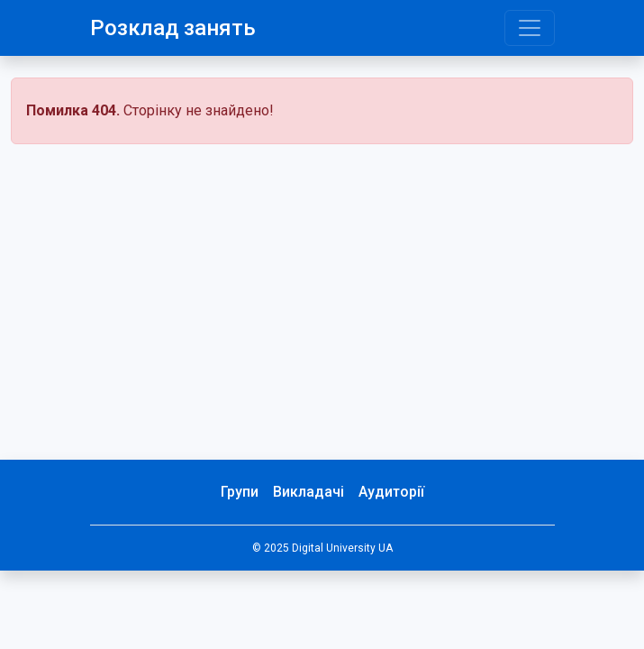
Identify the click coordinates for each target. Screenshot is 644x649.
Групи (240, 492)
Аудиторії (391, 492)
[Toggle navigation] (530, 28)
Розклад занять (173, 28)
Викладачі (308, 492)
